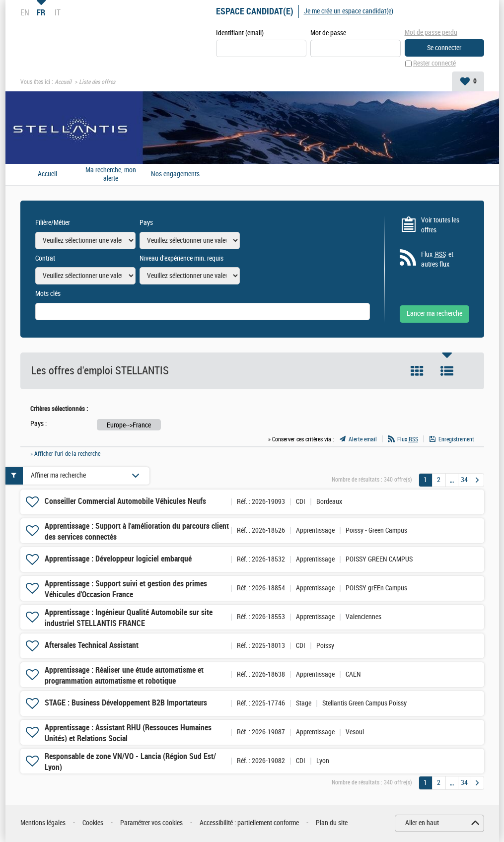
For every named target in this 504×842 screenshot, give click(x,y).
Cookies (93, 823)
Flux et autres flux (437, 259)
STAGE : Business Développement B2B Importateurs (126, 703)
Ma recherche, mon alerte (111, 175)
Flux (408, 439)
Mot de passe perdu (431, 33)
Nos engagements (175, 174)
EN (25, 12)
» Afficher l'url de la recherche (65, 454)
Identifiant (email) (240, 33)
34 (464, 480)
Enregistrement (456, 439)
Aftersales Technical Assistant (92, 646)
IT (58, 12)
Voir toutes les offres (440, 225)
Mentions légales (43, 823)
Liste (447, 371)
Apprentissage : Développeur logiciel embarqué (118, 559)
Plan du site (332, 823)
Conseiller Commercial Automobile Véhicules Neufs (125, 502)
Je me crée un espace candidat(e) (349, 11)
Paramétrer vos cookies (151, 823)
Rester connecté (434, 64)
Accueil (63, 82)
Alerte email (363, 439)
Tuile (417, 371)
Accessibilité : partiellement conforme (249, 823)
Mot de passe (328, 33)
